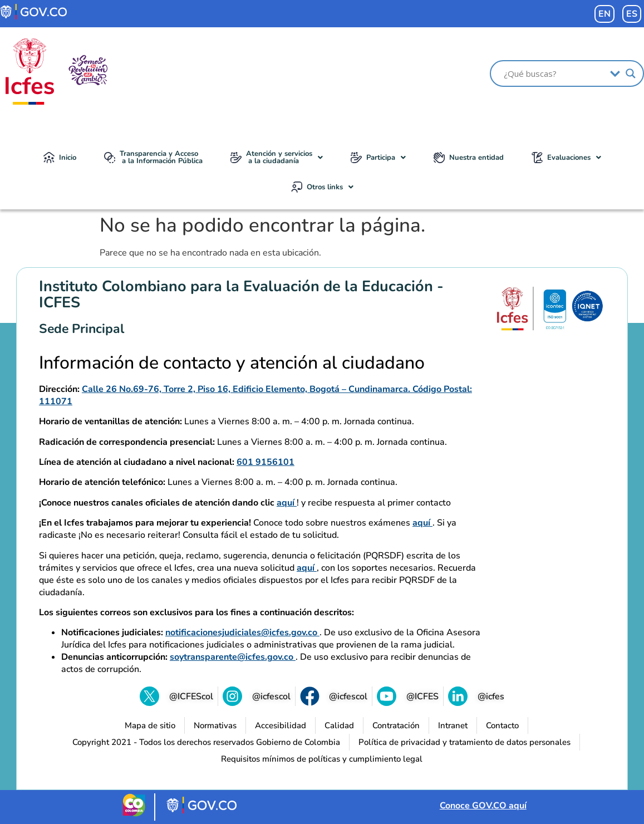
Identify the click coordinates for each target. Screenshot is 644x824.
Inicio (60, 158)
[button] (277, 158)
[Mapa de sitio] (150, 725)
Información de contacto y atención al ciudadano (232, 363)
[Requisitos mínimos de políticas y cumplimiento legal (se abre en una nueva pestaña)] (322, 759)
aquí (287, 503)
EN (604, 14)
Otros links (322, 187)
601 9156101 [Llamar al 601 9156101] (266, 462)
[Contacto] (502, 725)
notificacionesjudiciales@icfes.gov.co (242, 632)
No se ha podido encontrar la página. (262, 225)
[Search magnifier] (631, 73)
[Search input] (554, 73)
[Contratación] (396, 725)
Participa (378, 158)
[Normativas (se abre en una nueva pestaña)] (215, 725)
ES (632, 14)
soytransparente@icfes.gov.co (233, 657)
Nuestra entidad (469, 158)
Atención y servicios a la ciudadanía (277, 157)
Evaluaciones (566, 158)
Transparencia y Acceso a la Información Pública (153, 157)
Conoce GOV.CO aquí (483, 806)
